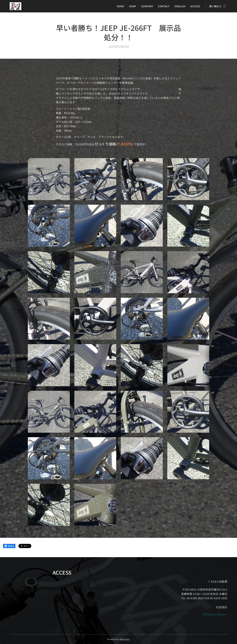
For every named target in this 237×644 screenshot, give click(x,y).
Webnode (125, 639)
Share (9, 546)
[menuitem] (123, 6)
